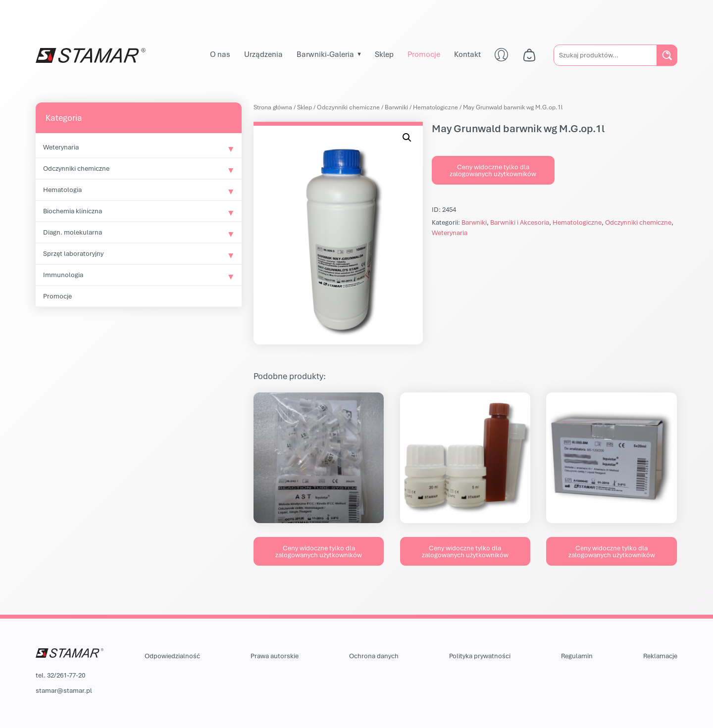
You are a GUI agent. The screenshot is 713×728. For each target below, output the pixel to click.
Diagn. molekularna (73, 232)
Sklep (384, 54)
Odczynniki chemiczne (76, 168)
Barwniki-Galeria (325, 54)
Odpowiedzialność (172, 656)
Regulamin (577, 656)
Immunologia (63, 275)
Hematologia (62, 190)
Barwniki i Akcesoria (520, 222)
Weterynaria (61, 147)
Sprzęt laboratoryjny (73, 253)
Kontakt (467, 54)
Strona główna (273, 107)
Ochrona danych (374, 656)
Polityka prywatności (480, 656)
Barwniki (396, 107)
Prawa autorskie (275, 656)
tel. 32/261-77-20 (60, 675)
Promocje (424, 54)
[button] (407, 138)
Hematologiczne (435, 107)
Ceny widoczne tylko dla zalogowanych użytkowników (493, 170)
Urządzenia (263, 54)
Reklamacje (660, 656)
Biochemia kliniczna (73, 211)
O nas (220, 54)
